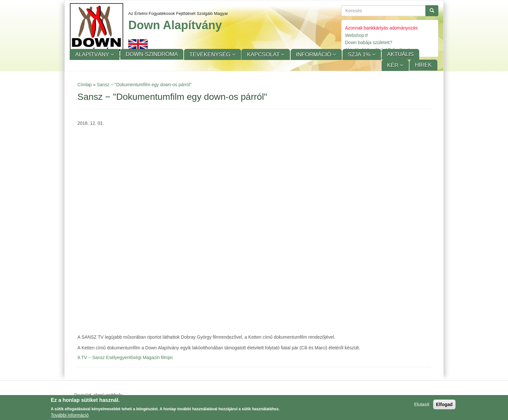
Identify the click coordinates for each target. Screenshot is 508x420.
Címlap (85, 85)
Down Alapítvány (175, 25)
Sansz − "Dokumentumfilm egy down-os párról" (144, 85)
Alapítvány (93, 55)
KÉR (394, 65)
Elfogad (444, 404)
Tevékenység (211, 55)
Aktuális (400, 54)
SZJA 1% (360, 55)
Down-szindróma (152, 54)
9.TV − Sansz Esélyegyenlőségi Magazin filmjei (125, 357)
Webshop (357, 35)
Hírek (423, 65)
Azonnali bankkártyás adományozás (381, 28)
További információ (70, 415)
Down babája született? (369, 42)
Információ (314, 55)
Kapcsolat (264, 55)
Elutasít (422, 404)
